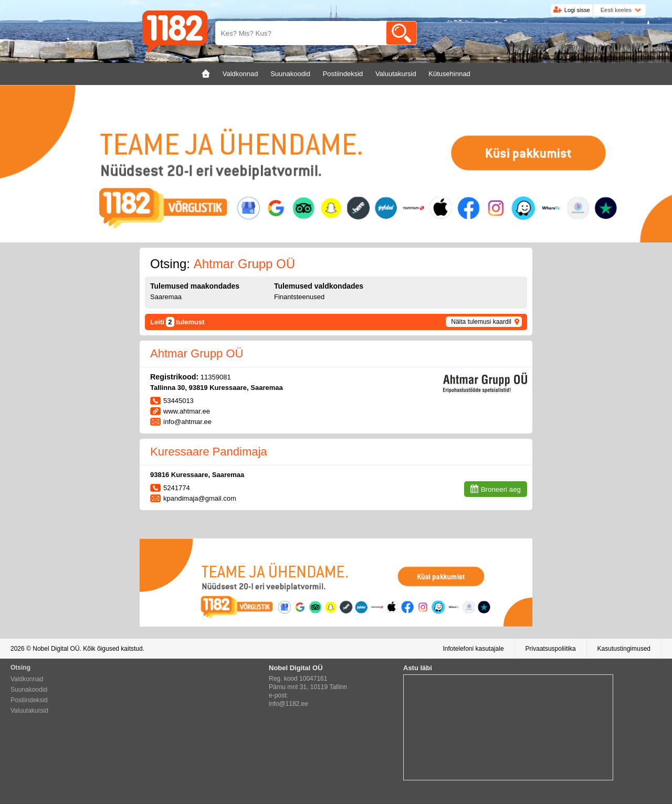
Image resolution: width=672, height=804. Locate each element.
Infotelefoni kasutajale (473, 649)
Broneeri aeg (501, 489)
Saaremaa (166, 297)
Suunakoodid (29, 690)
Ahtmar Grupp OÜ (197, 353)
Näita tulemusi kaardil (481, 322)
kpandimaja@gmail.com (200, 498)
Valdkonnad (27, 679)
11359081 (216, 377)
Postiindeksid (29, 700)
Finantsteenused (299, 297)
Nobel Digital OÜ (56, 649)
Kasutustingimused (624, 649)
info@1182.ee (288, 704)
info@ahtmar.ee (187, 422)
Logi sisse (577, 10)
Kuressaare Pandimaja (209, 452)
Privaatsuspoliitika (551, 649)
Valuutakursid (29, 711)
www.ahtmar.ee (187, 411)
